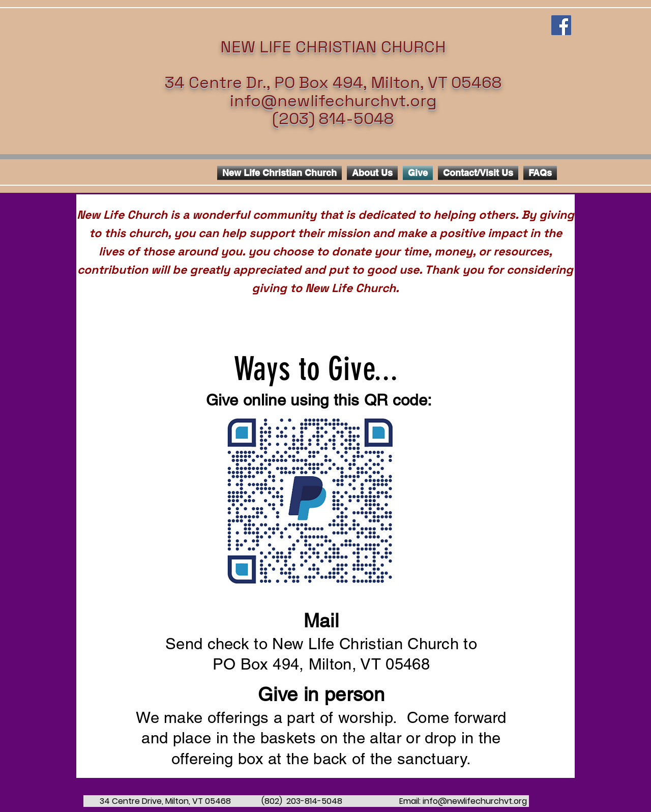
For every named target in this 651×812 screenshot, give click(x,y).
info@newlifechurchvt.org (333, 101)
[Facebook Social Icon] (561, 25)
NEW (238, 47)
